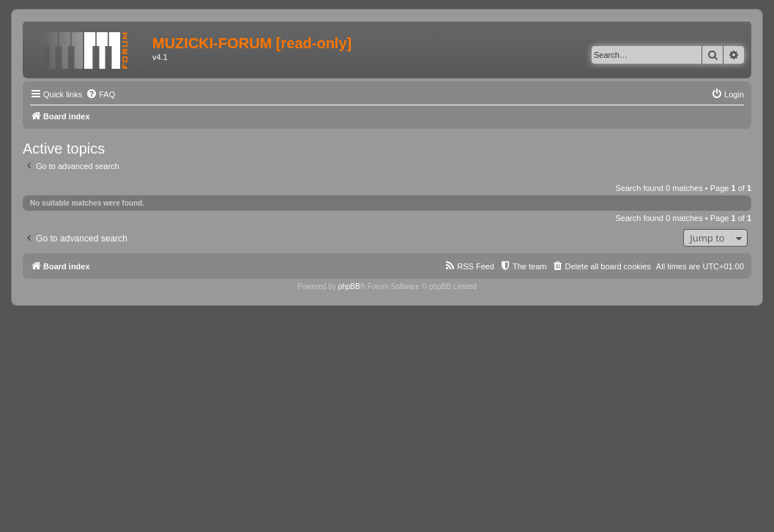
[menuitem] (100, 94)
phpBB (349, 286)
